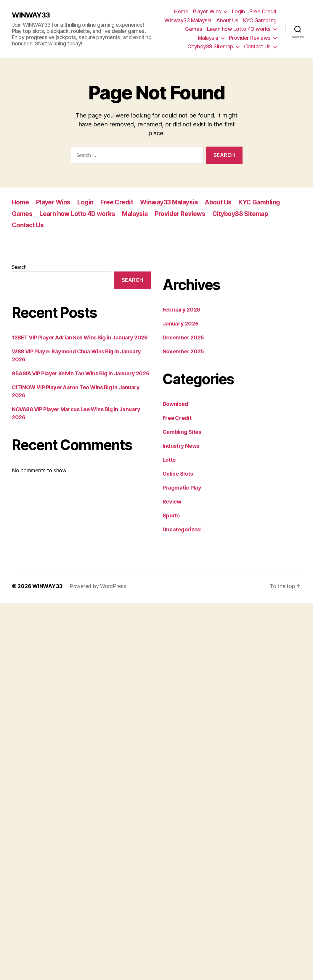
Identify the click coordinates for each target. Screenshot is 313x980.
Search (19, 267)
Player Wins (207, 11)
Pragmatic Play (182, 488)
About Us (227, 20)
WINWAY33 (31, 15)
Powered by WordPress (98, 586)
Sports (171, 516)
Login (238, 11)
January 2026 (181, 324)
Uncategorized (182, 529)
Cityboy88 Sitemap (210, 46)
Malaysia (208, 38)
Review (172, 502)
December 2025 (183, 337)
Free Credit (263, 11)
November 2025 (183, 351)
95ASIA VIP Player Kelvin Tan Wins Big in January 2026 (81, 373)
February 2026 (182, 310)
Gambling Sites (182, 432)
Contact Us (257, 46)
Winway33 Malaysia (188, 20)
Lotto (169, 460)
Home (181, 11)
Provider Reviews (250, 38)
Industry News (181, 446)
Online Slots (178, 474)
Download (175, 404)
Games (194, 29)
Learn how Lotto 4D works (239, 29)
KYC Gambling (260, 20)
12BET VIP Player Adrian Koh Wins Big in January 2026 (80, 337)
